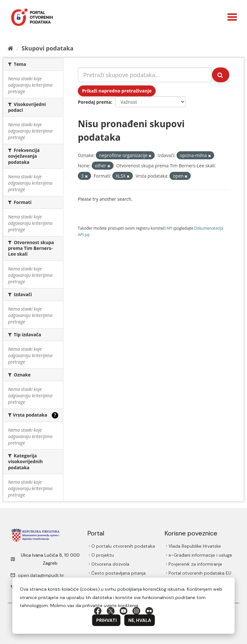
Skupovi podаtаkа (47, 48)
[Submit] (221, 75)
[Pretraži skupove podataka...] (145, 75)
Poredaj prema (94, 102)
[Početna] (10, 48)
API (169, 228)
